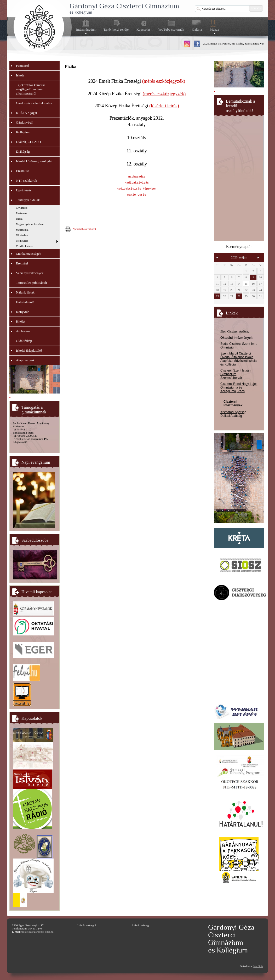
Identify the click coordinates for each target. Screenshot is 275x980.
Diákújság (23, 151)
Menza (214, 30)
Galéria (197, 29)
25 (217, 296)
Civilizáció (22, 208)
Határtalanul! (25, 302)
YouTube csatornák (171, 29)
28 (239, 296)
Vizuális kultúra (24, 246)
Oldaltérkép (24, 341)
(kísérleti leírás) (164, 106)
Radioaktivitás (137, 183)
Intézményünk (86, 30)
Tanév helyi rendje (116, 29)
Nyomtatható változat (80, 229)
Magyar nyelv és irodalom (30, 224)
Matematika (22, 230)
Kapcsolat (143, 29)
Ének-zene (21, 213)
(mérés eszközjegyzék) (163, 81)
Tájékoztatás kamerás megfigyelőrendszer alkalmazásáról (31, 89)
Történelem (22, 235)
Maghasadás (137, 177)
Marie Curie (137, 195)
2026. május (239, 257)
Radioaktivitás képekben (137, 189)
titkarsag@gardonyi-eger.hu (38, 932)
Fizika (19, 219)
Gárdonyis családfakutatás (34, 103)
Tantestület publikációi (31, 283)
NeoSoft (258, 966)
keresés (256, 8)
